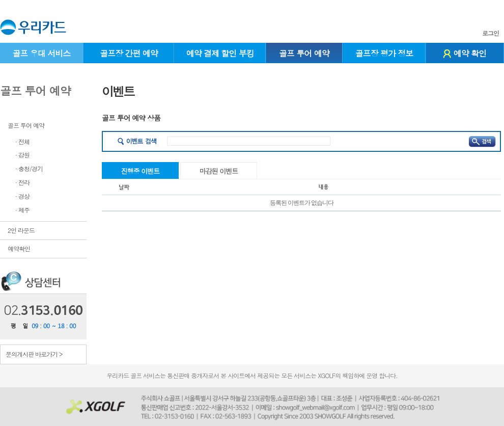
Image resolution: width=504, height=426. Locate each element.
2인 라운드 (21, 230)
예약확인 (19, 248)
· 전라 (22, 182)
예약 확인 (465, 53)
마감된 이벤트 (219, 171)
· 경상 (22, 196)
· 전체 (22, 141)
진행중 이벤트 (140, 171)
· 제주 (22, 210)
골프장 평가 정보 (384, 53)
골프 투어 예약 (304, 53)
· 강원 (22, 155)
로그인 (491, 33)
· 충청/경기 (29, 168)
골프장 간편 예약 (129, 53)
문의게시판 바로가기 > (34, 354)
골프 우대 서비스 (41, 53)
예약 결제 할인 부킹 (220, 53)
